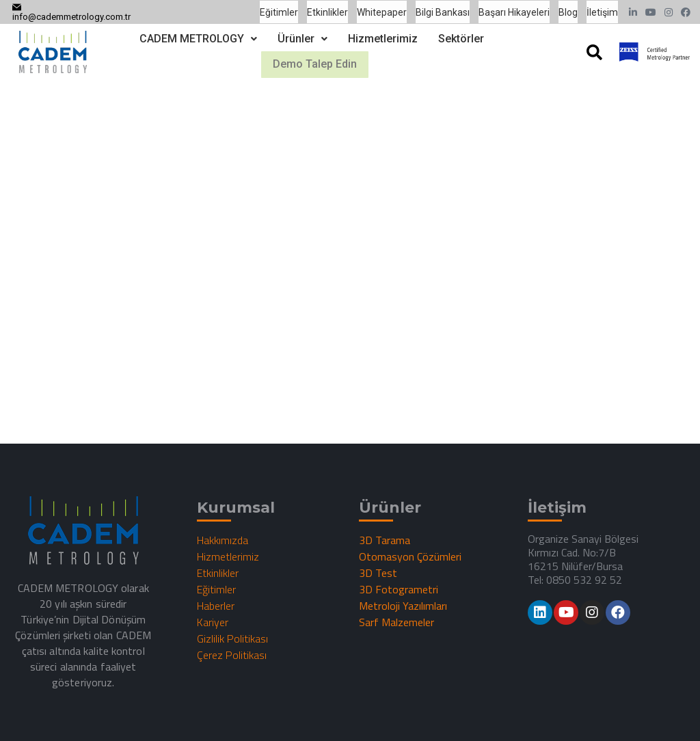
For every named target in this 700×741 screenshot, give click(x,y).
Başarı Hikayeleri (514, 11)
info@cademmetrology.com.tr (71, 15)
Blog (568, 11)
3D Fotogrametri (399, 587)
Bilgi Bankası (443, 11)
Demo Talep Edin (315, 62)
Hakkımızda (223, 538)
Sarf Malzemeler (396, 620)
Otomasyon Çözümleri (410, 554)
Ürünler (302, 35)
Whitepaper (382, 11)
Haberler (216, 604)
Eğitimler (279, 11)
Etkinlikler (327, 11)
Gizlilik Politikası (232, 636)
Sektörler (461, 35)
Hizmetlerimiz (383, 35)
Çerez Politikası (232, 653)
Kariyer (213, 620)
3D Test (378, 571)
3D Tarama (385, 538)
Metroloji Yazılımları (403, 604)
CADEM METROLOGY (198, 35)
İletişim (602, 11)
